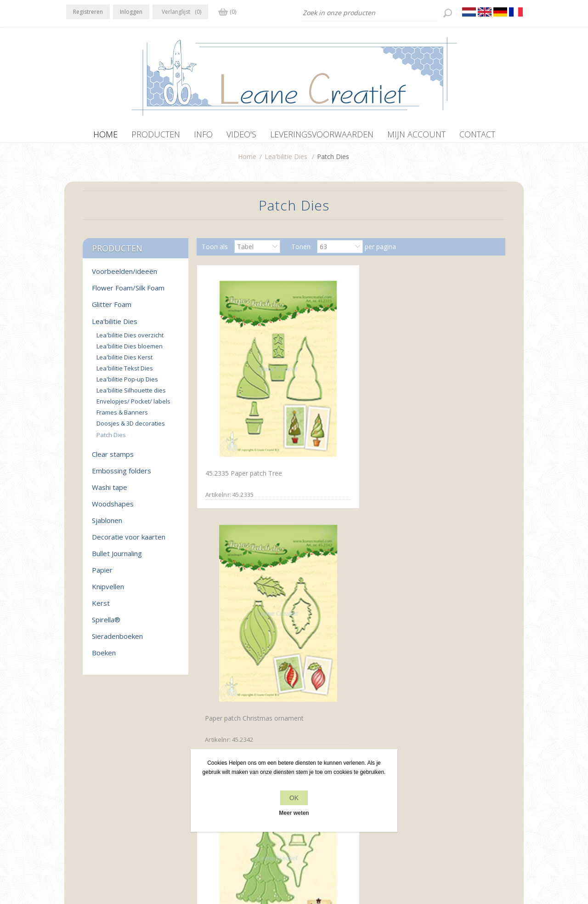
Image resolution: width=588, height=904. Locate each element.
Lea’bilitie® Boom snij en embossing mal (343, 571)
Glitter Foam (112, 309)
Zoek (419, 783)
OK (294, 798)
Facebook (75, 765)
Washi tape (110, 492)
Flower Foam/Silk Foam (128, 292)
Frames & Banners (122, 417)
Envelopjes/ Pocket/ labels (133, 406)
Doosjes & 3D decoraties (131, 428)
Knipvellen (108, 591)
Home (247, 161)
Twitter (93, 765)
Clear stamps (113, 459)
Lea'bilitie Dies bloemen (130, 351)
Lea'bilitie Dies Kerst (124, 362)
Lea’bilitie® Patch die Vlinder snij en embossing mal (245, 571)
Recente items (433, 766)
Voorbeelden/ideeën (124, 276)
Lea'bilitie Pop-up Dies (127, 384)
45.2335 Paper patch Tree (242, 401)
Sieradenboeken (117, 641)
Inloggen (131, 12)
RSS (111, 765)
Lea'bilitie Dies (286, 161)
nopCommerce (254, 855)
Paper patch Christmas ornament (339, 406)
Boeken (104, 657)
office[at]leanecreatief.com (107, 803)
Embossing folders (122, 475)
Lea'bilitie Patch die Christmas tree (436, 405)
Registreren (88, 12)
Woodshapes (113, 508)
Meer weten (294, 813)
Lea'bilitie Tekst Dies (125, 373)
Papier (102, 574)
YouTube (129, 765)
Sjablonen (107, 525)
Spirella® (106, 624)
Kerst (101, 608)
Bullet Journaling (117, 558)
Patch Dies (111, 439)
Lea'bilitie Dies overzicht (130, 340)
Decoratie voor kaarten (129, 541)
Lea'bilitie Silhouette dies (131, 395)
